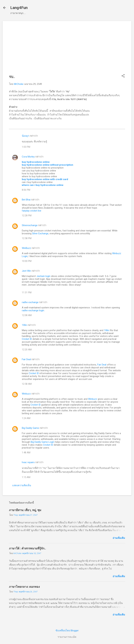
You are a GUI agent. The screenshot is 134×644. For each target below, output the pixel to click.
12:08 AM (27, 315)
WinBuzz (26, 248)
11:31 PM (27, 292)
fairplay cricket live (32, 211)
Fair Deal (26, 359)
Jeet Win (26, 271)
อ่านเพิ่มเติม (119, 538)
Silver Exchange (40, 233)
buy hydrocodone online (36, 162)
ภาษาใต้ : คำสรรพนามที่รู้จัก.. (28, 548)
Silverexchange (30, 225)
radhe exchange (30, 302)
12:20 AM (27, 350)
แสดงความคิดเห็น (22, 485)
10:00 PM (27, 261)
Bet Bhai (26, 200)
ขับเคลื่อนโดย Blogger (67, 631)
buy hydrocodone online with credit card (45, 179)
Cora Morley (28, 157)
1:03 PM (26, 147)
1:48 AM (26, 453)
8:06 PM (26, 190)
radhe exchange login (33, 310)
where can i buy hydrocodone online (43, 185)
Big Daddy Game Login (42, 442)
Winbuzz (26, 394)
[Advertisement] (67, 50)
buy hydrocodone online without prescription (48, 165)
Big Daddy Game (30, 428)
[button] (123, 76)
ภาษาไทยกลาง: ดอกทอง (24, 587)
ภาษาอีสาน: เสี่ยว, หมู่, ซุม (25, 510)
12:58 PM (27, 238)
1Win (24, 325)
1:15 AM (26, 477)
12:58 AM (27, 384)
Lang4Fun (19, 8)
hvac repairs (28, 462)
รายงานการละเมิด (67, 637)
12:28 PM (27, 216)
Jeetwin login (43, 276)
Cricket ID (27, 339)
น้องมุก (25, 136)
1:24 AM (26, 418)
